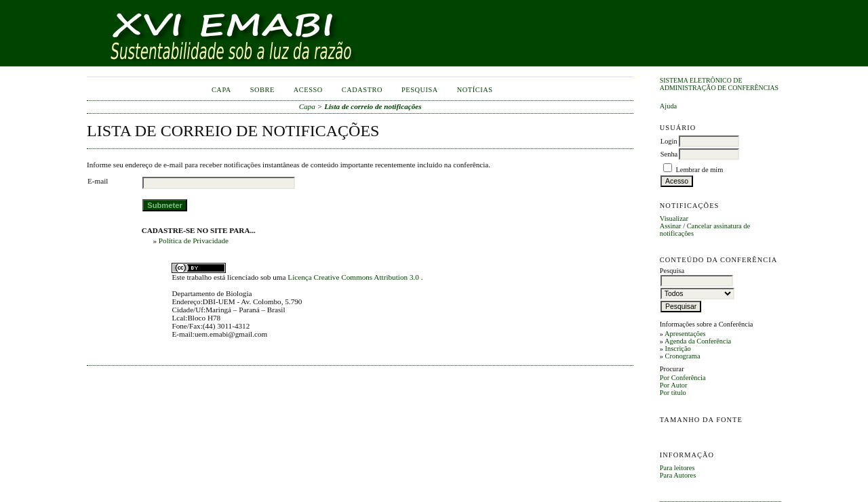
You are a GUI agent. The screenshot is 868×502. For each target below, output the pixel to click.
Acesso (308, 90)
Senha (669, 154)
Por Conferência (683, 378)
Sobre (262, 90)
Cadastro (362, 90)
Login (669, 141)
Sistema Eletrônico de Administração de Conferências (719, 84)
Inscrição (678, 349)
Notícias (475, 90)
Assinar (671, 226)
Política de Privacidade (194, 240)
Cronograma (683, 356)
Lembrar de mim (699, 170)
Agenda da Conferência (698, 341)
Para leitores (677, 468)
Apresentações (685, 334)
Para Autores (678, 475)
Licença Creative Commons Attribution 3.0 (354, 277)
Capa (221, 90)
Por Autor (674, 385)
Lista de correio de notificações (373, 106)
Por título (673, 393)
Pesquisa (420, 90)
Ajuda (668, 106)
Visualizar (674, 218)
